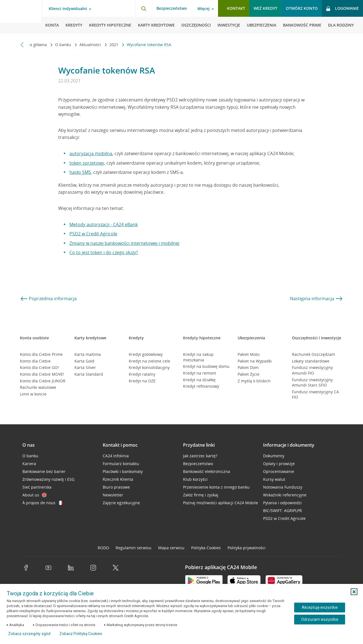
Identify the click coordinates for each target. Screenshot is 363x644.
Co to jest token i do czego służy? (104, 252)
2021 (114, 45)
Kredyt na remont (200, 373)
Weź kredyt (265, 8)
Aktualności (91, 45)
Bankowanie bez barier (44, 471)
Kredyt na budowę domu (206, 366)
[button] (354, 592)
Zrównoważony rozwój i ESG (48, 479)
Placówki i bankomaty (123, 471)
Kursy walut (274, 479)
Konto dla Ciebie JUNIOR (43, 381)
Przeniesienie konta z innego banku (216, 487)
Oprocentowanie (279, 471)
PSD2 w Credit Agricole (93, 234)
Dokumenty (274, 456)
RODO (103, 548)
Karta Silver (85, 367)
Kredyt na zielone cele (149, 361)
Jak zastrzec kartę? (200, 456)
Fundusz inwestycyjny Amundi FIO (312, 370)
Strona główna (34, 45)
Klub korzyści (195, 479)
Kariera (29, 464)
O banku (64, 45)
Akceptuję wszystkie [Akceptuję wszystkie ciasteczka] (320, 607)
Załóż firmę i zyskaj (201, 495)
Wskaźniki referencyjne (285, 495)
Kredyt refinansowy (201, 386)
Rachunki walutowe (38, 387)
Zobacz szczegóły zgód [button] (29, 634)
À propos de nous (43, 503)
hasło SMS (80, 172)
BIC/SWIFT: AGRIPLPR (283, 511)
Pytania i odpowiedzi (282, 503)
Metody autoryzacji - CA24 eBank (104, 224)
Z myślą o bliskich (254, 381)
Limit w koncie (33, 394)
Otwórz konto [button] (302, 8)
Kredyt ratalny (142, 374)
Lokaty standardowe (311, 361)
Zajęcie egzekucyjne (121, 503)
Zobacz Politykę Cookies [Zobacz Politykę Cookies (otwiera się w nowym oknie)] (81, 634)
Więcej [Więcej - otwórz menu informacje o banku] (203, 9)
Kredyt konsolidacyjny (149, 367)
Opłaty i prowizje (279, 464)
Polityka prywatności (247, 548)
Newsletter (113, 495)
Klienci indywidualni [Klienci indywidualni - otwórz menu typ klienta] (68, 9)
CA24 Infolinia (116, 456)
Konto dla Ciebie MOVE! (42, 374)
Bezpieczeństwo (172, 8)
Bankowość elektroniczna (207, 471)
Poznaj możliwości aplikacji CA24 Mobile (221, 503)
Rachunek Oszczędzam (313, 354)
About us (34, 495)
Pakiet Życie (249, 374)
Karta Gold (84, 361)
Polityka (206, 548)
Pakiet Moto (249, 354)
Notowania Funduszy (283, 487)
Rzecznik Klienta (118, 479)
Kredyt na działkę (199, 380)
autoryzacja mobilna (91, 153)
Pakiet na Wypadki (255, 361)
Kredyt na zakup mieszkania (198, 357)
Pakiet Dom (248, 367)
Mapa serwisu (171, 548)
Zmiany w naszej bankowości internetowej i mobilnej (124, 243)
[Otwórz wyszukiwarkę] (144, 8)
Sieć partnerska (37, 487)
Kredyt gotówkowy (146, 354)
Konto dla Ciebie (35, 361)
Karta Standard (89, 374)
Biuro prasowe (116, 487)
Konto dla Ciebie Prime (41, 354)
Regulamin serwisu (134, 548)
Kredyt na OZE (142, 381)
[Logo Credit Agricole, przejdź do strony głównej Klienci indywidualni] (21, 17)
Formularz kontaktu (121, 464)
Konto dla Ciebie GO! (39, 367)
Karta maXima (88, 354)
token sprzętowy (87, 163)
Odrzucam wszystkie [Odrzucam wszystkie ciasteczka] (320, 619)
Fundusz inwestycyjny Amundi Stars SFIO (312, 383)
